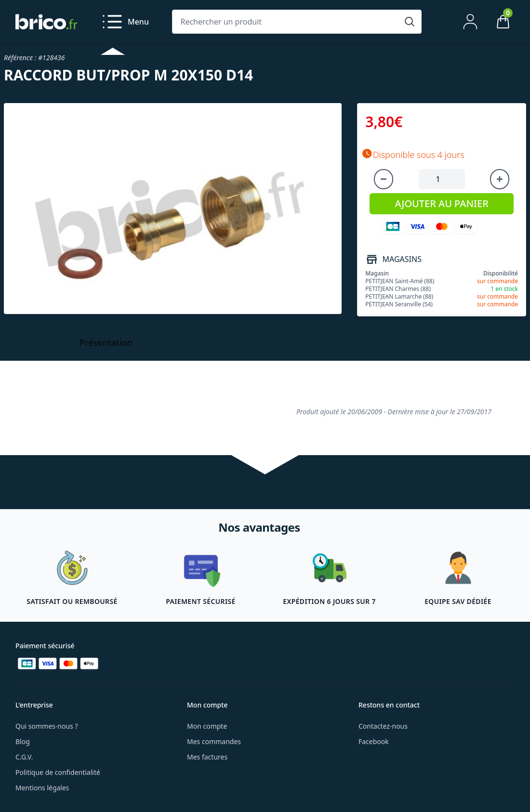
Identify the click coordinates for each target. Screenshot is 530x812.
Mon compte (207, 726)
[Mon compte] (470, 22)
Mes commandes (214, 741)
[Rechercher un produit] (287, 22)
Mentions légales (42, 788)
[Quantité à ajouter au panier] (442, 179)
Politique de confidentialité (58, 772)
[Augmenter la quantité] (500, 179)
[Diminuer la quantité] (384, 179)
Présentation (106, 342)
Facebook (374, 741)
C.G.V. (24, 757)
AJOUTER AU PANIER (441, 203)
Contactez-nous (383, 726)
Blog (23, 741)
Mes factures (207, 757)
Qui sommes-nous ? (47, 726)
